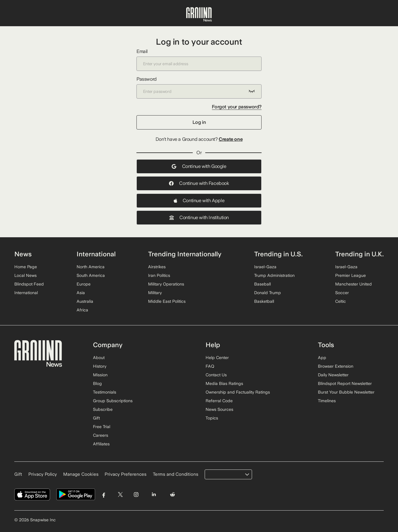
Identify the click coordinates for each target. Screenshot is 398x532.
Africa (82, 310)
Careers (101, 435)
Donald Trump (268, 293)
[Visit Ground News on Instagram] (136, 495)
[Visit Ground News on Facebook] (104, 495)
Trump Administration (274, 275)
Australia (85, 301)
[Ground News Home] (199, 15)
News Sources (219, 409)
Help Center (217, 358)
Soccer (342, 293)
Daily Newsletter (333, 375)
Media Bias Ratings (224, 383)
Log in (199, 122)
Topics (212, 418)
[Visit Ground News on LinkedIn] (154, 495)
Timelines (327, 401)
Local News (25, 275)
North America (91, 267)
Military (155, 293)
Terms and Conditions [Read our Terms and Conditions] (176, 474)
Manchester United (353, 284)
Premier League (350, 275)
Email (199, 60)
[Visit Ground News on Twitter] (120, 495)
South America (91, 275)
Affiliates (101, 444)
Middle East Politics (167, 301)
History (100, 366)
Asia (81, 293)
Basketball (264, 301)
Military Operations (166, 284)
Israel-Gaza (265, 267)
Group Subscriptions (113, 401)
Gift (96, 418)
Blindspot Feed (29, 284)
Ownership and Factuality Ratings (238, 392)
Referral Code (219, 401)
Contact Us (216, 375)
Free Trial (102, 427)
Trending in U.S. (278, 254)
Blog (97, 383)
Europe (84, 284)
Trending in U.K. (359, 254)
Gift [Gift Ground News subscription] (18, 474)
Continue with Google (199, 166)
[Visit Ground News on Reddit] (173, 495)
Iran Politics (159, 275)
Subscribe (103, 409)
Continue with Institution (199, 217)
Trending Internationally (185, 254)
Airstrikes (157, 267)
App (322, 358)
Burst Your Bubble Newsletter (346, 392)
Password (199, 87)
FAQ (210, 366)
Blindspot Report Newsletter (345, 383)
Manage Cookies (81, 474)
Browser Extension (336, 366)
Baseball (262, 284)
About (99, 358)
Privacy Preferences (126, 474)
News (23, 254)
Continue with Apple (199, 201)
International (26, 293)
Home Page (26, 267)
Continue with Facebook (199, 183)
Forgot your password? (237, 107)
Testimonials (105, 392)
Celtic (341, 301)
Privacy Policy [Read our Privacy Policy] (43, 474)
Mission (100, 375)
